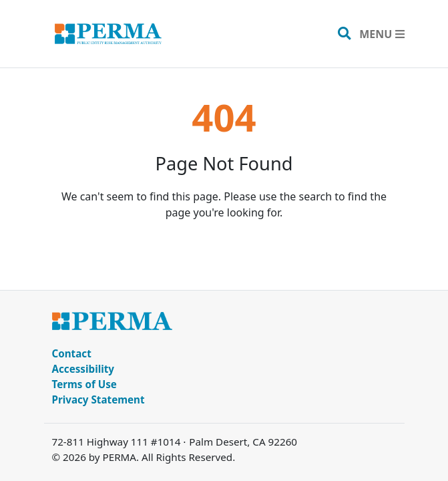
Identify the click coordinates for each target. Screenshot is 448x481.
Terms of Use (84, 384)
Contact (72, 353)
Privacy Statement (98, 399)
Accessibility (83, 369)
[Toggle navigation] (382, 34)
